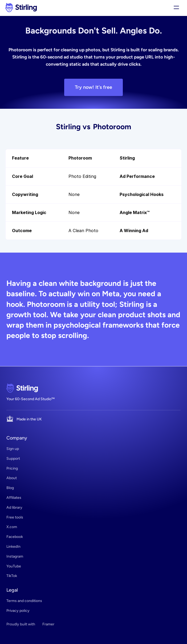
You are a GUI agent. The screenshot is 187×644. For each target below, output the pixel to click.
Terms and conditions (24, 601)
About (12, 478)
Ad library (14, 507)
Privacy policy (18, 611)
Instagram (15, 556)
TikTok (12, 576)
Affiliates (14, 498)
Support (13, 459)
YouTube (14, 566)
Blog (10, 488)
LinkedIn (13, 547)
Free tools (15, 517)
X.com (12, 527)
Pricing (12, 468)
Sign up (13, 449)
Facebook (15, 537)
